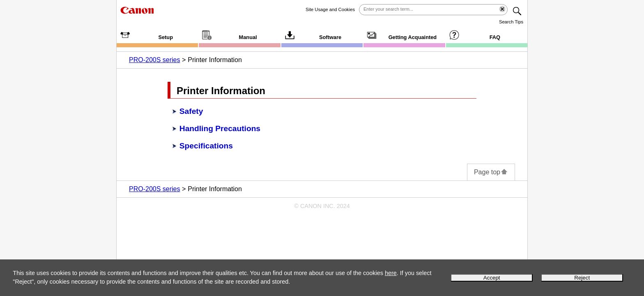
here (391, 273)
